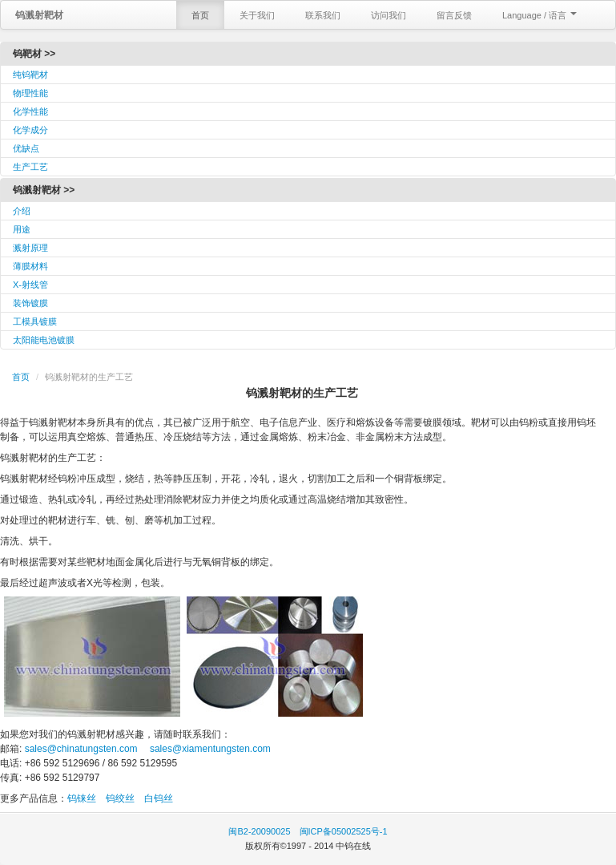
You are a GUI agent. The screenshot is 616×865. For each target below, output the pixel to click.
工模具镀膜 (35, 321)
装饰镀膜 (30, 303)
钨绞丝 (120, 798)
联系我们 (323, 15)
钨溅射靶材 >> (44, 190)
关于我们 (257, 15)
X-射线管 (30, 285)
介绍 (22, 211)
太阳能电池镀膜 (44, 340)
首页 (200, 15)
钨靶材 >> (34, 54)
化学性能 (30, 111)
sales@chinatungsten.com (79, 749)
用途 (22, 229)
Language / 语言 (540, 15)
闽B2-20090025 (259, 831)
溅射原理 (30, 248)
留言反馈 (454, 15)
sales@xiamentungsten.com (209, 749)
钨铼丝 (82, 798)
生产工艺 (30, 167)
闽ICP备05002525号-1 (344, 831)
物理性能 (30, 93)
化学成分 (30, 130)
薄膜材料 (30, 266)
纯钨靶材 (30, 75)
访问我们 (389, 15)
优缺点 (26, 148)
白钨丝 (159, 798)
